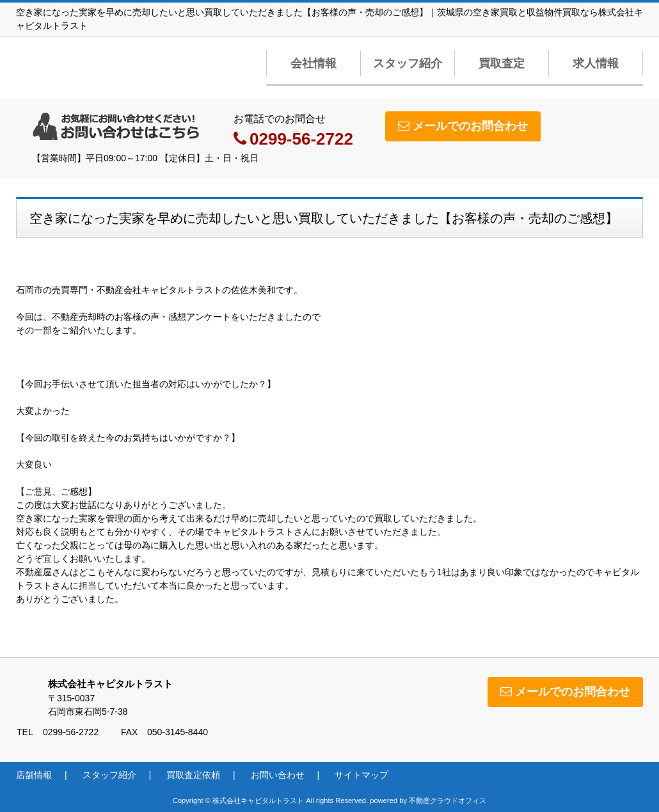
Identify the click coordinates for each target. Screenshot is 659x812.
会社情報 (314, 63)
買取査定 (502, 63)
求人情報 (596, 63)
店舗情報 (34, 775)
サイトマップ (361, 775)
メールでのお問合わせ (463, 126)
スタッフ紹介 (408, 63)
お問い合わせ (278, 775)
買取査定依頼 (193, 775)
